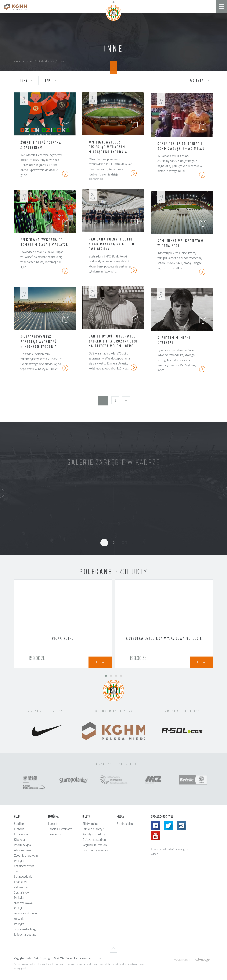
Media (120, 816)
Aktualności (46, 61)
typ (48, 80)
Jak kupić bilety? (93, 829)
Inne (24, 80)
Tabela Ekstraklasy (60, 829)
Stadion (19, 824)
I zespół (53, 824)
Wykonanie (182, 960)
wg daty (197, 80)
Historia (19, 829)
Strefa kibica (125, 824)
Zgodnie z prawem (26, 855)
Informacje (21, 834)
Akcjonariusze (23, 850)
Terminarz (55, 834)
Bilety (86, 816)
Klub (17, 816)
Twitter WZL (168, 825)
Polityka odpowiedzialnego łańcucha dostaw (26, 929)
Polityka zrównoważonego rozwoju (25, 914)
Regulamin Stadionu (95, 845)
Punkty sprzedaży (94, 834)
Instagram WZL (181, 825)
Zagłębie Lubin (23, 61)
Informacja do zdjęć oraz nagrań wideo (170, 852)
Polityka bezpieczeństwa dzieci (24, 866)
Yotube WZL (155, 836)
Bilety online (90, 824)
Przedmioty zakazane (96, 850)
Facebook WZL (155, 825)
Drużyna (53, 816)
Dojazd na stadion (94, 840)
